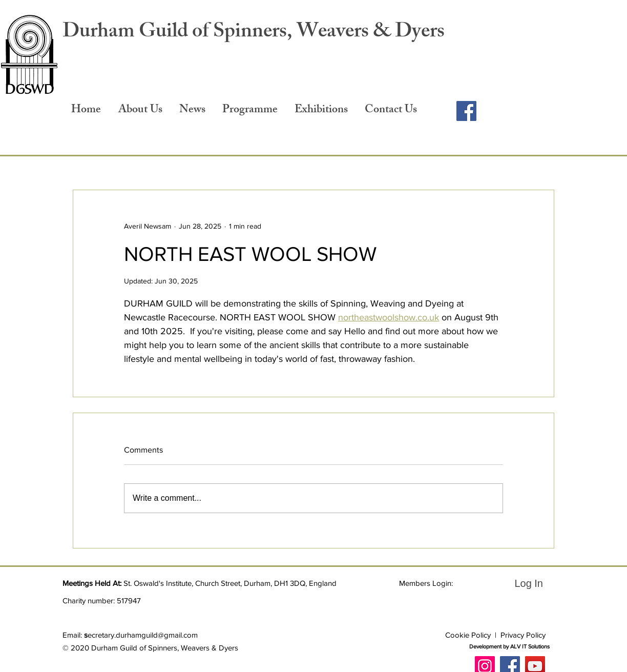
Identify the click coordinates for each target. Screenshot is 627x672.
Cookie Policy (468, 635)
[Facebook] (466, 111)
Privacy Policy (523, 635)
